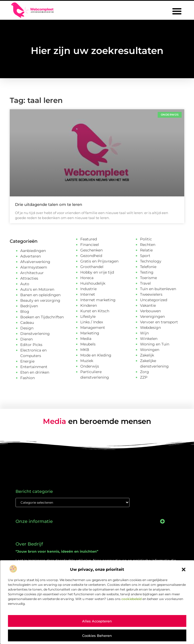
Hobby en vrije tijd (97, 272)
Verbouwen (150, 311)
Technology (151, 261)
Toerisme (148, 278)
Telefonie (148, 267)
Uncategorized (154, 300)
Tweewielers (151, 294)
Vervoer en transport (159, 322)
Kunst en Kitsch (95, 311)
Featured (89, 239)
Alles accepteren (97, 621)
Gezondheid (91, 256)
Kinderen (89, 305)
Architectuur (32, 273)
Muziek (87, 361)
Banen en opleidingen (40, 295)
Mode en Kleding (96, 355)
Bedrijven (29, 306)
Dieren (26, 339)
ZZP (144, 377)
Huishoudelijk (93, 283)
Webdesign (150, 328)
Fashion (28, 378)
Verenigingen (152, 316)
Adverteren (31, 256)
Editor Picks (31, 345)
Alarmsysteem (34, 267)
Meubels (88, 344)
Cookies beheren (97, 636)
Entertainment (34, 367)
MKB (85, 350)
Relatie (146, 250)
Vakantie (148, 305)
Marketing (90, 333)
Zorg (145, 372)
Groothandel (92, 267)
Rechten (148, 245)
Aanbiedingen (33, 251)
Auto (25, 284)
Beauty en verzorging (40, 300)
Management (93, 328)
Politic (146, 239)
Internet (88, 294)
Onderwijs (90, 366)
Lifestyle (88, 316)
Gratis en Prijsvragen (99, 261)
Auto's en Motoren (37, 289)
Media (86, 339)
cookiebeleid (131, 599)
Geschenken (91, 250)
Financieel (90, 245)
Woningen (150, 350)
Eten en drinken (35, 372)
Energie (27, 361)
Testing (147, 272)
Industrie (88, 289)
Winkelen (149, 339)
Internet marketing (98, 300)
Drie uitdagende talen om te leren (49, 204)
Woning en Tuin (155, 344)
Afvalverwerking (35, 262)
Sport (145, 256)
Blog (25, 311)
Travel (145, 283)
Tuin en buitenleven (158, 289)
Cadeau (27, 323)
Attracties (29, 278)
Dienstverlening (35, 334)
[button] (183, 569)
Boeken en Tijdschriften (42, 317)
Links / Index (92, 322)
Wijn (144, 333)
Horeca (87, 278)
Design (27, 328)
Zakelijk (147, 355)
